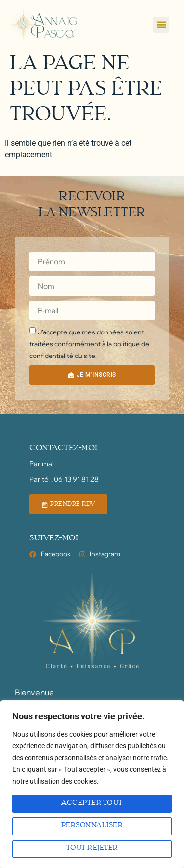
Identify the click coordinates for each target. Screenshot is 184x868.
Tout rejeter (92, 849)
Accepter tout (92, 803)
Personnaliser (92, 826)
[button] (161, 25)
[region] (92, 784)
